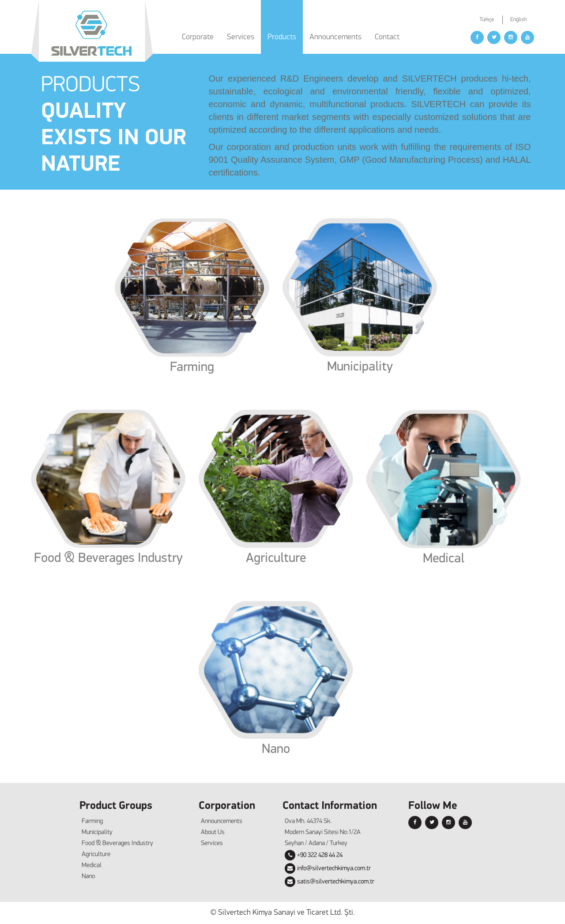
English (518, 20)
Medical (444, 559)
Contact (387, 37)
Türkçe (487, 20)
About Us (213, 832)
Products (282, 37)
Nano (276, 750)
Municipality (360, 367)
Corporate (198, 37)
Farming (192, 368)
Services (212, 844)
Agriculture (276, 559)
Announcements (335, 37)
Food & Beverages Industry (108, 559)
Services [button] (241, 37)
